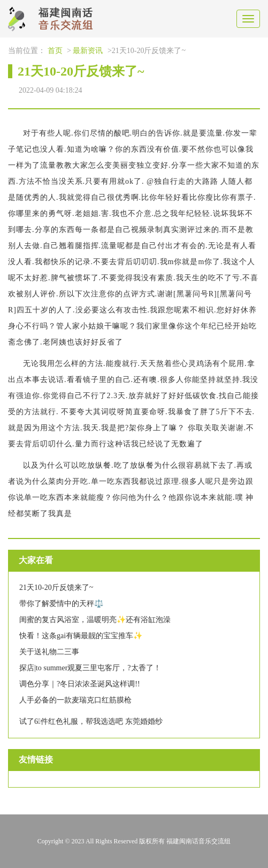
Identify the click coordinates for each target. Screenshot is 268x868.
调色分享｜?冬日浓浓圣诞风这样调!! (80, 684)
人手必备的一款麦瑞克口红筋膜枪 (75, 700)
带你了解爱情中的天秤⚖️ (61, 604)
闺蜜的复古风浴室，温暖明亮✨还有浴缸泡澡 (95, 620)
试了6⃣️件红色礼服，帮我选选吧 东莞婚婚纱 (91, 721)
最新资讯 (88, 51)
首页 (55, 51)
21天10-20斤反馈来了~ (56, 588)
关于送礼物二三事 (49, 652)
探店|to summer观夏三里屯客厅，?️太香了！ (90, 668)
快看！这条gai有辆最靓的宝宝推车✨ (81, 636)
